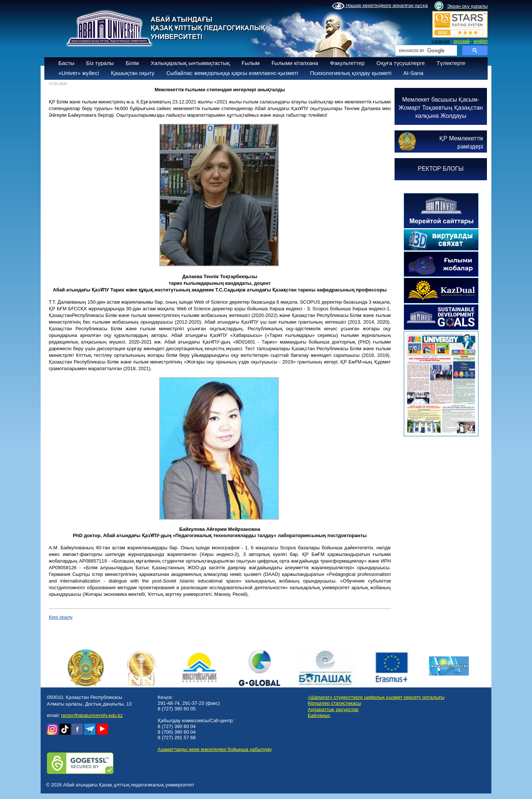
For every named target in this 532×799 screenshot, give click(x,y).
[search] (425, 51)
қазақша (441, 41)
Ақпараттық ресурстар (333, 709)
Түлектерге (451, 63)
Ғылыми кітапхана (295, 63)
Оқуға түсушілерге (401, 63)
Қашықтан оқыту (133, 73)
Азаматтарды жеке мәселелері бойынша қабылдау (215, 749)
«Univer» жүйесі (79, 73)
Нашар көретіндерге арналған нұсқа (380, 6)
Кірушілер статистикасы (334, 703)
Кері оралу (61, 617)
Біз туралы (100, 63)
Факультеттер (347, 63)
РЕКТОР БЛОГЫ (441, 169)
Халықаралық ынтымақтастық (190, 63)
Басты (66, 63)
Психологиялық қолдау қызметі (351, 73)
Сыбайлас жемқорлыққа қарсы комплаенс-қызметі (232, 73)
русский (462, 41)
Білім (132, 63)
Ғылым (251, 63)
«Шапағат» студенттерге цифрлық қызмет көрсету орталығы (376, 697)
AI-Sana (413, 73)
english (481, 41)
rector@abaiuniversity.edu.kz (92, 715)
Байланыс (319, 715)
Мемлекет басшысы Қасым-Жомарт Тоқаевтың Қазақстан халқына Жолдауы (441, 108)
